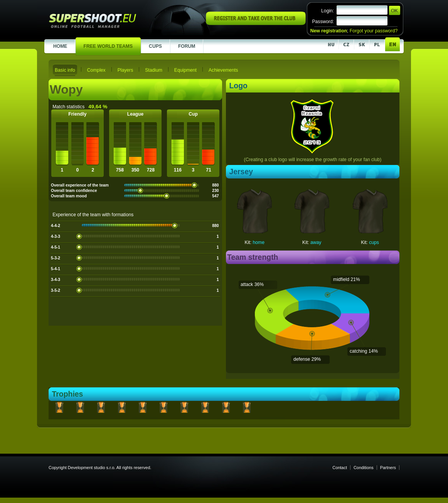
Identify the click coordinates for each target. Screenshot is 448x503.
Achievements (223, 70)
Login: (328, 11)
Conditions (364, 468)
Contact (340, 468)
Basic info (65, 70)
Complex (96, 70)
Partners (388, 468)
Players (125, 70)
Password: (323, 22)
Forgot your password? (374, 31)
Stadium (154, 70)
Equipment (185, 70)
